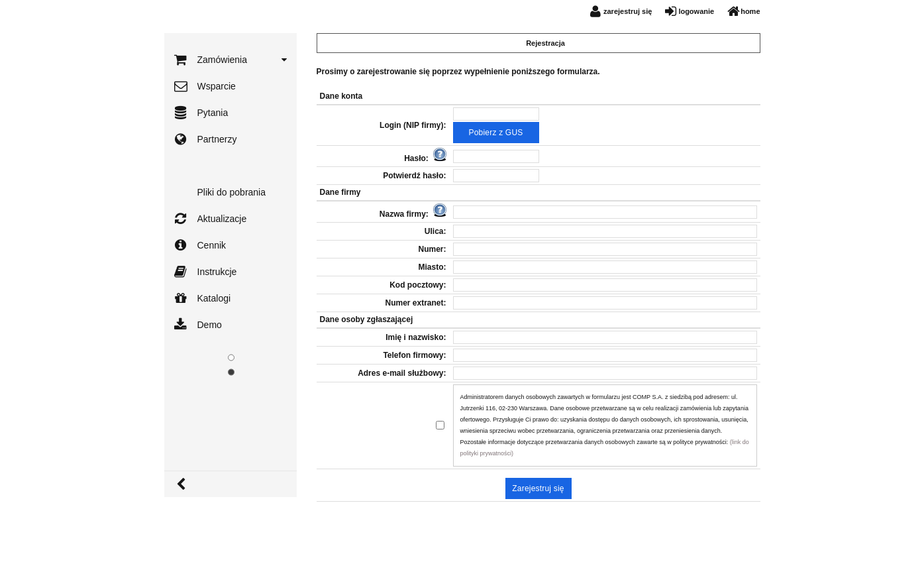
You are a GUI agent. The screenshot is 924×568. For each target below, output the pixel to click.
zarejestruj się (628, 11)
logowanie (696, 11)
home (750, 11)
